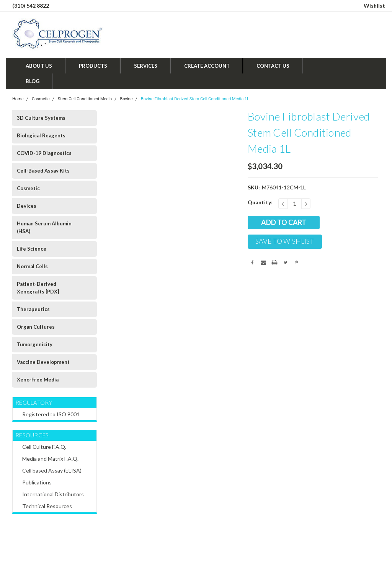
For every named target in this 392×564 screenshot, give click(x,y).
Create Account (207, 66)
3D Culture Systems (41, 118)
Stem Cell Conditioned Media (85, 99)
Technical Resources (47, 506)
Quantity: (260, 202)
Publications (37, 482)
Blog (33, 81)
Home (18, 99)
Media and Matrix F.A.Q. (50, 459)
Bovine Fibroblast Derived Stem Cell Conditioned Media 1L (195, 99)
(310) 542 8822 (31, 6)
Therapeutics (33, 309)
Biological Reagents (41, 135)
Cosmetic (41, 99)
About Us (39, 66)
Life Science (32, 249)
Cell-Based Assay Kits (43, 171)
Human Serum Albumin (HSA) (44, 227)
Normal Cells (32, 266)
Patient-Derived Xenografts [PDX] (38, 288)
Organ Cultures (36, 327)
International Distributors (53, 494)
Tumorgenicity (35, 344)
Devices (27, 206)
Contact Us (273, 66)
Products (93, 66)
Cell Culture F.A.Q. (44, 447)
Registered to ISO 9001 (51, 414)
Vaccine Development (43, 362)
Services (146, 66)
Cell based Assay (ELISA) (52, 470)
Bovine (127, 99)
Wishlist (374, 6)
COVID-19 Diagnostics (44, 153)
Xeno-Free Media (38, 380)
